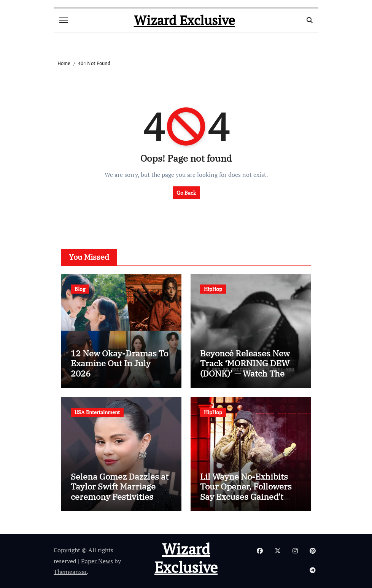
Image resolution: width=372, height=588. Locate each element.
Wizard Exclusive (184, 20)
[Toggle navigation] (64, 20)
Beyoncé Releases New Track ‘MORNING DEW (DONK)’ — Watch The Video (245, 368)
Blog (80, 289)
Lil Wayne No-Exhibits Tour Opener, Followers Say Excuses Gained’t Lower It (246, 491)
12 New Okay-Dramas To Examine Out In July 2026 (119, 363)
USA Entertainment (97, 412)
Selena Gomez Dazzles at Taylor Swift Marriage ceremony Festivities (120, 486)
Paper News (97, 561)
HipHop (213, 289)
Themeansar (70, 572)
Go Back (186, 193)
